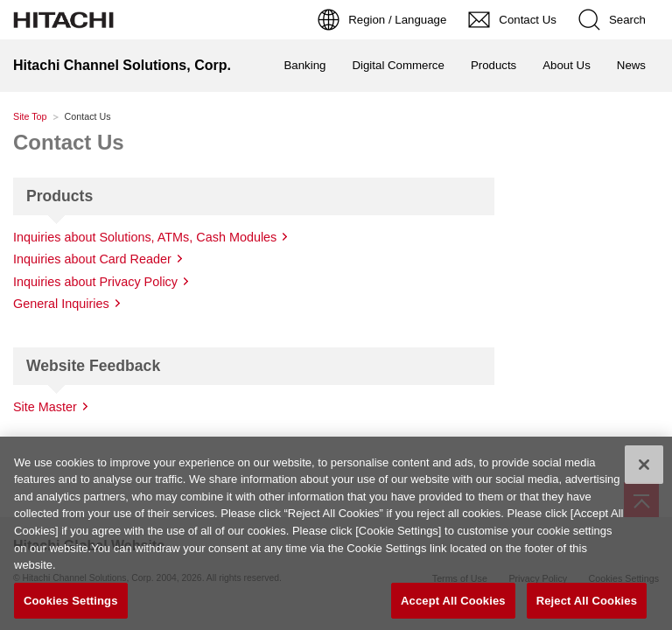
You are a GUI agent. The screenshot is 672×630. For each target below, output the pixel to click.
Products (493, 65)
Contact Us (69, 142)
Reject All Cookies (587, 604)
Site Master (45, 407)
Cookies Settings (71, 604)
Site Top (30, 116)
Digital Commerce (398, 65)
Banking (305, 65)
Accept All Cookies (453, 604)
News (631, 65)
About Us (567, 65)
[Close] (644, 468)
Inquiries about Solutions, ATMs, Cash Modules (145, 237)
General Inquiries (61, 304)
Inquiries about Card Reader (92, 259)
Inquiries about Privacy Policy (95, 282)
